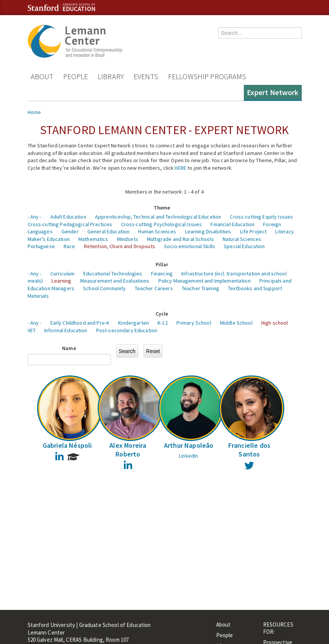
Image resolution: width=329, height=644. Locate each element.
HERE (180, 168)
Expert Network (273, 92)
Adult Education (68, 217)
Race (69, 246)
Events (146, 76)
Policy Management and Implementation (204, 281)
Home (34, 112)
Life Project (253, 231)
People (76, 76)
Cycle (162, 314)
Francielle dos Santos (249, 450)
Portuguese (41, 246)
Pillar (162, 264)
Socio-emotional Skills (189, 246)
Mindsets (128, 239)
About (42, 76)
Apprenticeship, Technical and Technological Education (158, 217)
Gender (70, 231)
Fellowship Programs (207, 76)
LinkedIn (189, 456)
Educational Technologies (113, 274)
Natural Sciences (242, 239)
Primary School (194, 323)
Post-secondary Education (127, 330)
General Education (108, 231)
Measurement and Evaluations (115, 281)
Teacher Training (200, 288)
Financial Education (232, 224)
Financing (162, 274)
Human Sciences (157, 231)
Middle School (236, 323)
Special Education (244, 246)
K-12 (163, 323)
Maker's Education (49, 239)
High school (275, 323)
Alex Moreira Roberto (128, 450)
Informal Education (66, 330)
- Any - (35, 217)
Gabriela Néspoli (67, 445)
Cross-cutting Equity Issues (261, 217)
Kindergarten (133, 323)
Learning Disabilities (208, 231)
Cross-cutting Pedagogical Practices (70, 224)
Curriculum (62, 274)
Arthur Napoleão (189, 445)
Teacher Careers (154, 288)
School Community (104, 288)
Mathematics (93, 239)
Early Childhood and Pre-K (80, 323)
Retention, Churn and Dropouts (120, 246)
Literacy (285, 231)
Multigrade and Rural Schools (180, 239)
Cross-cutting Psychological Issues (162, 224)
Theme (162, 208)
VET (32, 330)
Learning (61, 281)
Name (69, 348)
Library (111, 76)
